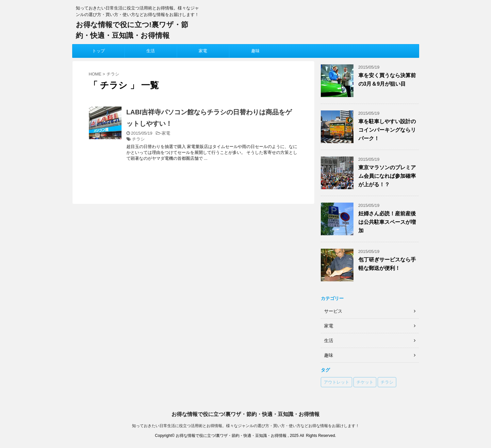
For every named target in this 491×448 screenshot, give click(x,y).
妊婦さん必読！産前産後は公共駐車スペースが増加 (387, 222)
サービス (333, 311)
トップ (98, 51)
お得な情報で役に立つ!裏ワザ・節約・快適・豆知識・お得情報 (246, 414)
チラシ (138, 139)
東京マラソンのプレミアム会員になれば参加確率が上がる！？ (387, 176)
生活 (151, 51)
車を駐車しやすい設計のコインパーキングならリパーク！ (387, 130)
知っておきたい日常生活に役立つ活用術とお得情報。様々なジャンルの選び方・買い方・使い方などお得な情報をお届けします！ (246, 426)
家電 (203, 51)
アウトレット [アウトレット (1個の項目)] (336, 382)
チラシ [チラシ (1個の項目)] (387, 382)
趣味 (255, 51)
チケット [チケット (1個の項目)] (365, 382)
